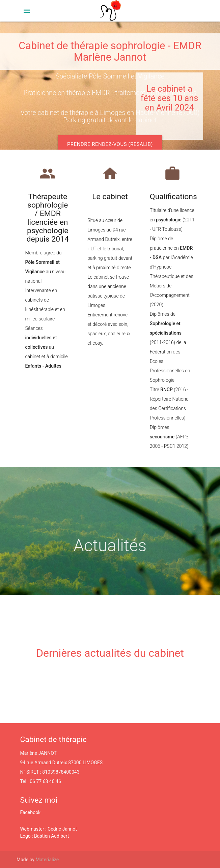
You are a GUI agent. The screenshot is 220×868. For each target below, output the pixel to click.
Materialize (47, 860)
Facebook (30, 812)
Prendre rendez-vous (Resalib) (110, 144)
